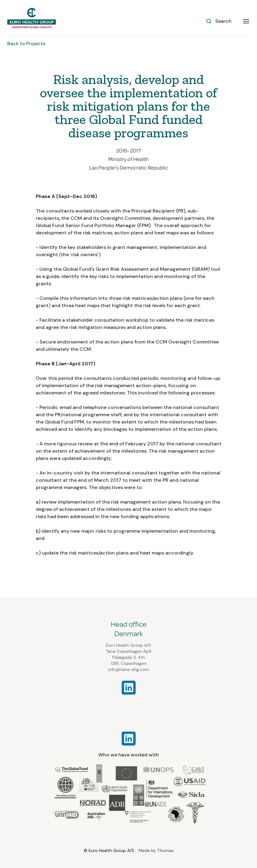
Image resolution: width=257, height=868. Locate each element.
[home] (32, 18)
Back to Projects (26, 44)
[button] (246, 21)
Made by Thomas (156, 850)
